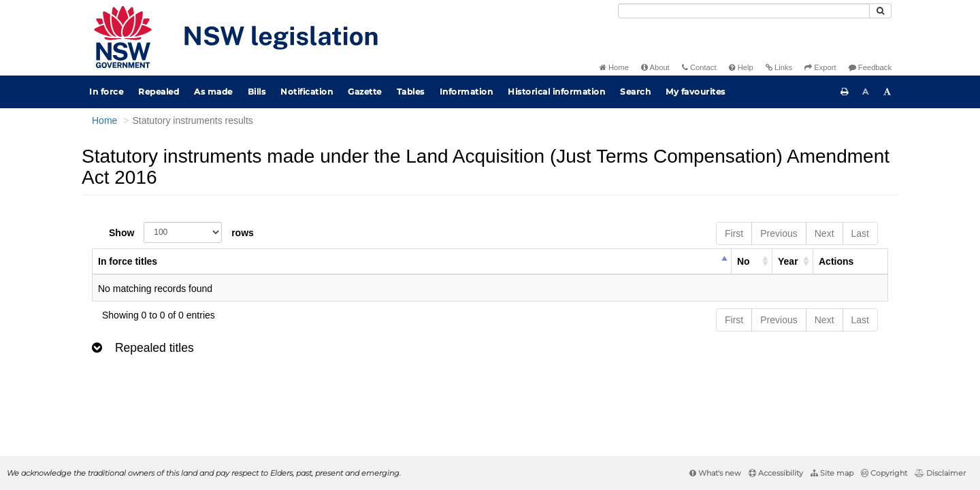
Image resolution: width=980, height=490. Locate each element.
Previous (779, 233)
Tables (411, 92)
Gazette (365, 92)
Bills (257, 92)
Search (635, 92)
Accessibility (776, 473)
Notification (307, 92)
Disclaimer (940, 473)
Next (824, 233)
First (734, 233)
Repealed (159, 92)
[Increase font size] (887, 92)
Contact (699, 67)
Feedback (870, 67)
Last (860, 233)
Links (779, 67)
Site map (832, 473)
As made (213, 92)
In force (106, 92)
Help (741, 67)
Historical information (556, 92)
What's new (715, 473)
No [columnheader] (744, 261)
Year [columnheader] (788, 261)
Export (820, 67)
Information (467, 92)
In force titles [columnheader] (128, 261)
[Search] (744, 11)
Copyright (884, 473)
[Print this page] (845, 92)
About (655, 67)
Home (614, 67)
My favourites (696, 92)
